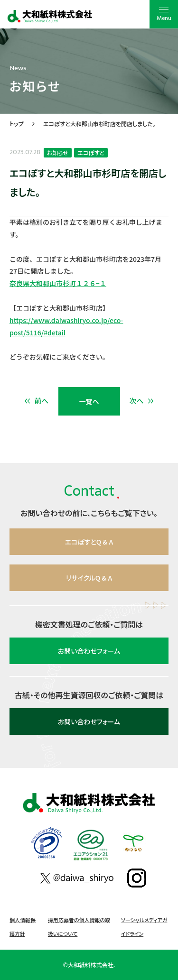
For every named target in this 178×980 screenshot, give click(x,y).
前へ (36, 401)
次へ (142, 401)
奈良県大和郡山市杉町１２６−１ (58, 283)
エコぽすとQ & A (89, 542)
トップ (17, 124)
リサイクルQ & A (89, 578)
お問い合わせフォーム (89, 651)
